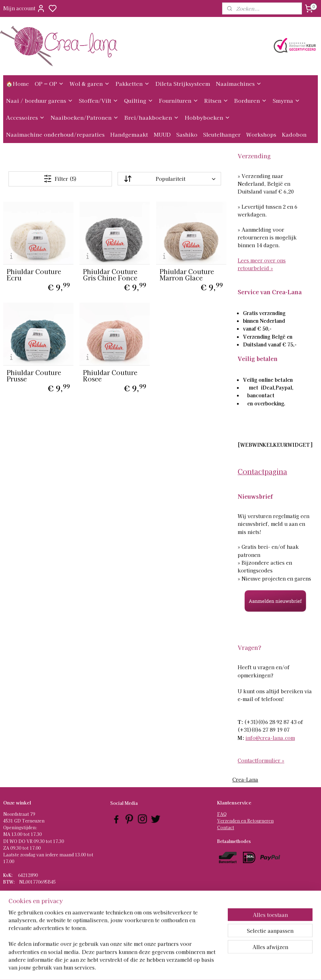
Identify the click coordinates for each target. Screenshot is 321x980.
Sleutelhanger (222, 134)
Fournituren (179, 100)
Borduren (251, 100)
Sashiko (187, 134)
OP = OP (49, 84)
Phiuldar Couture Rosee (110, 375)
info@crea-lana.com (270, 738)
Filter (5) (60, 179)
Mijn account (24, 8)
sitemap (180, 967)
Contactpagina (262, 471)
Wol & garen (90, 84)
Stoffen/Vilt (99, 100)
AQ (223, 814)
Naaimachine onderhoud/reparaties (55, 134)
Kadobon (294, 134)
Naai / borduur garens (40, 100)
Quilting (139, 100)
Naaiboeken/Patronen (85, 117)
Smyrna (286, 100)
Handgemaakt (129, 134)
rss (193, 967)
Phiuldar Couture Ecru (34, 274)
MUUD (162, 134)
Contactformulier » (261, 760)
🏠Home (17, 84)
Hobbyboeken (207, 117)
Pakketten (133, 84)
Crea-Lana (245, 779)
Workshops (261, 134)
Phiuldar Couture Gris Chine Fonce (110, 274)
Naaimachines (239, 84)
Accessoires (25, 117)
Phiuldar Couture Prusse (34, 375)
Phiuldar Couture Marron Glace (187, 274)
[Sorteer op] (169, 179)
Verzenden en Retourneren (245, 821)
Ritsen (216, 100)
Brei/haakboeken (152, 117)
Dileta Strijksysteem (183, 84)
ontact (227, 827)
